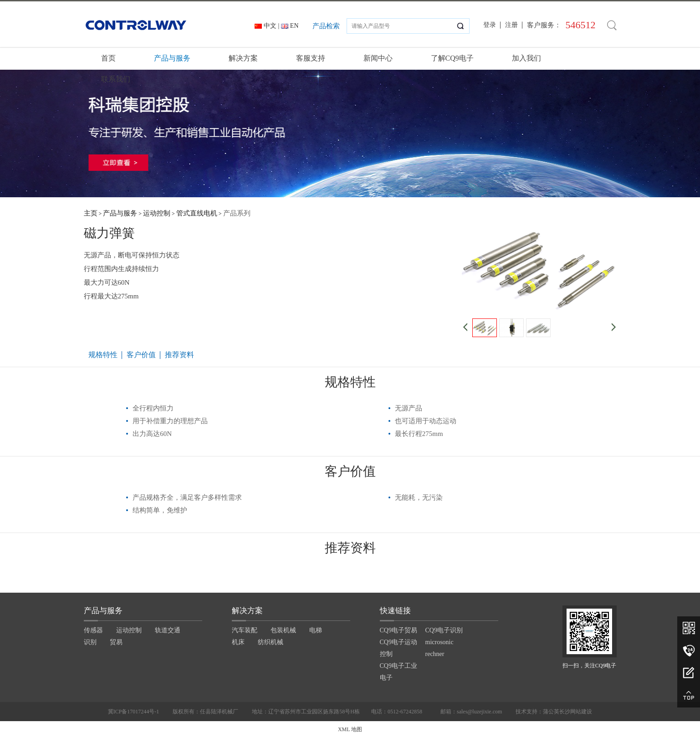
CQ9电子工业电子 (399, 672)
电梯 (316, 630)
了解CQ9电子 (452, 58)
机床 (238, 642)
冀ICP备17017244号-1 (134, 712)
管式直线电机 (197, 213)
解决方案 (243, 58)
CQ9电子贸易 (399, 630)
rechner (435, 654)
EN (294, 26)
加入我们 (526, 58)
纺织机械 (271, 642)
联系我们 (116, 79)
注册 (511, 25)
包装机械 (283, 630)
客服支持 (311, 58)
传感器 (93, 630)
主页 (91, 213)
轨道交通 (168, 630)
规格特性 (103, 355)
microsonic (439, 642)
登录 (490, 25)
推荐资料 (179, 355)
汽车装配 (245, 630)
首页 (108, 58)
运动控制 (157, 213)
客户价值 (141, 355)
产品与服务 (172, 58)
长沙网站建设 (576, 712)
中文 (270, 26)
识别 (90, 642)
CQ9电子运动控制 (399, 648)
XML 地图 (350, 729)
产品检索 (326, 26)
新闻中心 (378, 58)
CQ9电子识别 (444, 630)
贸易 (116, 642)
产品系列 (237, 213)
